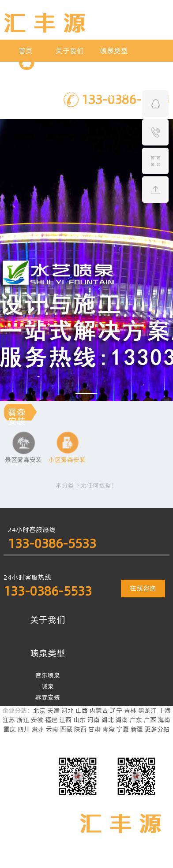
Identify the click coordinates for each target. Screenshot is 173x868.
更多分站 (157, 729)
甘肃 (94, 729)
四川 (24, 729)
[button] (86, 394)
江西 (65, 720)
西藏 (66, 729)
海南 (164, 720)
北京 (39, 711)
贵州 (38, 729)
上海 (165, 711)
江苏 (9, 720)
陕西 (80, 729)
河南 (94, 720)
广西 (150, 720)
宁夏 (123, 729)
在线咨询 (143, 588)
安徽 (37, 720)
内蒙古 (99, 711)
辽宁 (116, 711)
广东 (136, 720)
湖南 (122, 720)
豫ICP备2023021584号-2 (63, 863)
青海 (109, 729)
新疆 (137, 729)
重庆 (10, 729)
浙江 (23, 720)
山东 (79, 720)
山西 (82, 711)
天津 (53, 711)
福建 (51, 720)
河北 (68, 711)
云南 (52, 729)
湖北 (108, 720)
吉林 (130, 711)
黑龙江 (147, 711)
